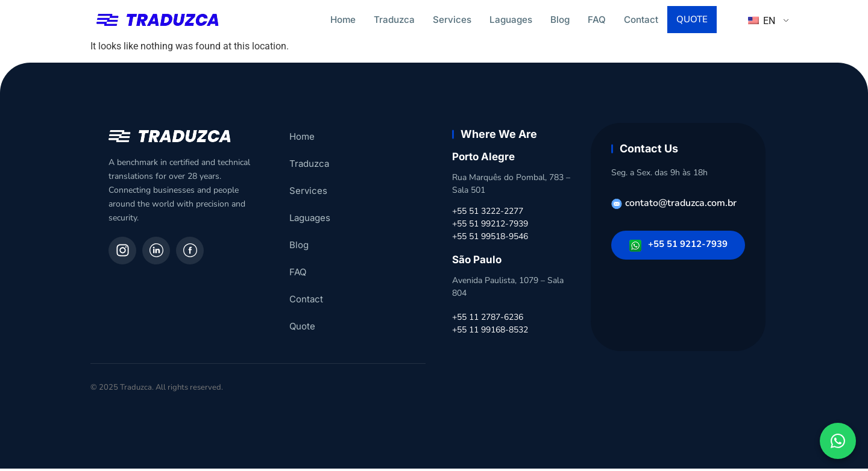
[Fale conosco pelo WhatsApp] (838, 441)
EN (762, 22)
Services (452, 20)
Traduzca (394, 20)
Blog (560, 20)
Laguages (511, 20)
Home (343, 20)
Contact (641, 20)
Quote (693, 20)
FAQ (597, 20)
